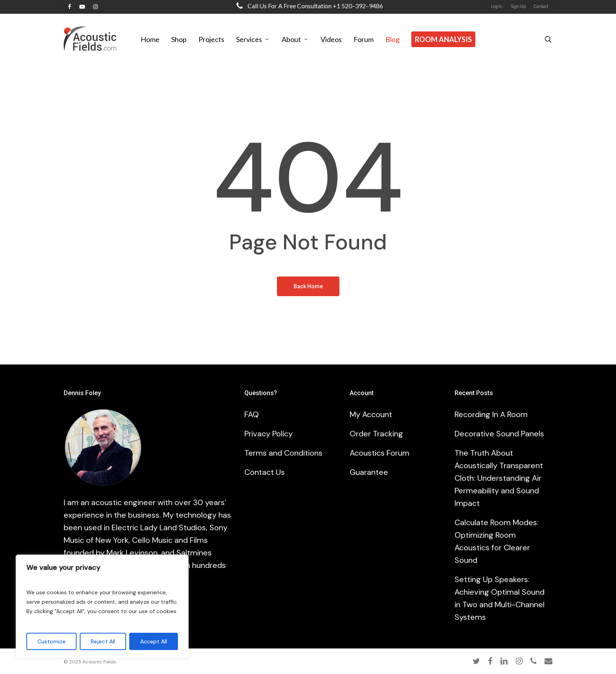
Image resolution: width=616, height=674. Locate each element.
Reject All (103, 641)
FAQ (252, 414)
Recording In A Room (491, 414)
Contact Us (265, 472)
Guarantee (369, 472)
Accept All (154, 641)
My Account (371, 414)
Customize (51, 641)
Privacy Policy (269, 434)
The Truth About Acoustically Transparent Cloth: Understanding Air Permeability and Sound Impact (499, 478)
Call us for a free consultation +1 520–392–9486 (308, 6)
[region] (102, 606)
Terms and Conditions (283, 453)
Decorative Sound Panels (499, 434)
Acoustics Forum (379, 453)
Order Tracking (376, 434)
